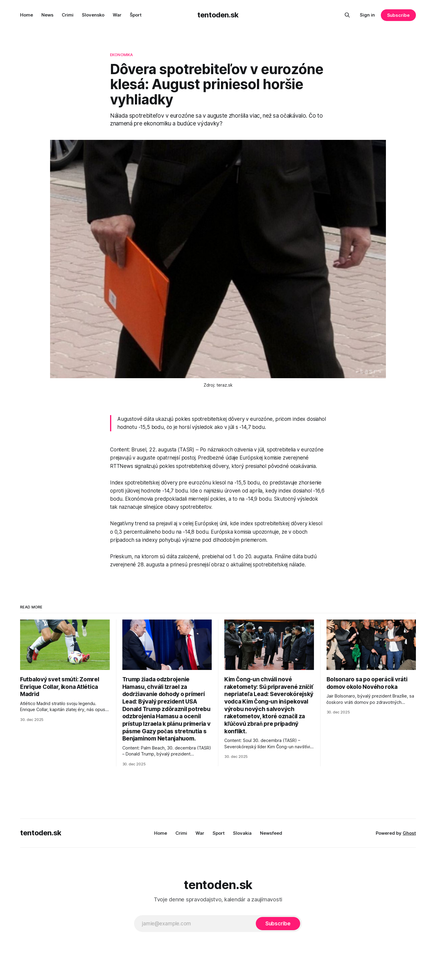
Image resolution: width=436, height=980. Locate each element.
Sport (219, 833)
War (117, 15)
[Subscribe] (278, 924)
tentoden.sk (218, 15)
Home (27, 15)
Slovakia (242, 833)
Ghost (409, 833)
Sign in (367, 15)
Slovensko (93, 15)
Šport (136, 15)
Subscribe (398, 15)
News (47, 15)
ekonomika (121, 55)
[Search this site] (347, 15)
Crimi (68, 15)
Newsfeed (271, 833)
